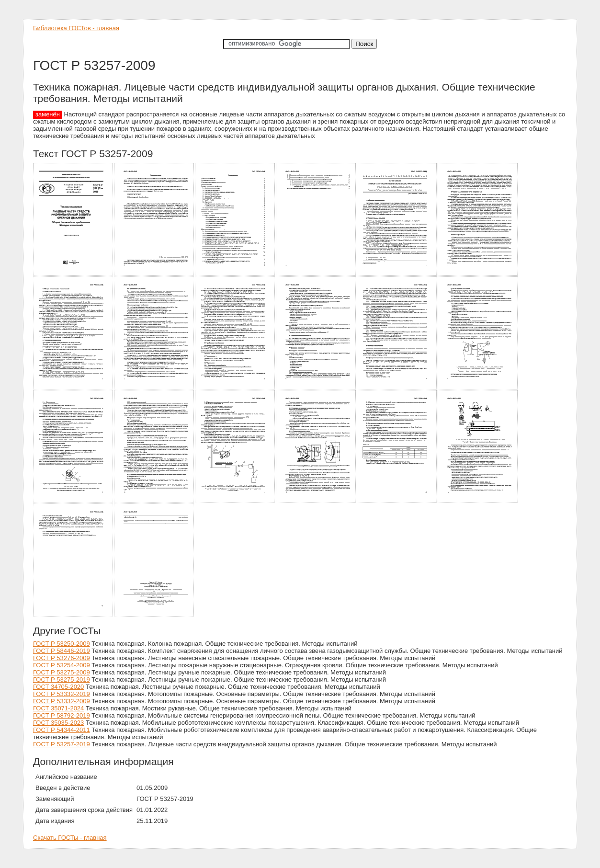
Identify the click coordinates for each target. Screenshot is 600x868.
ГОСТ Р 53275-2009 (62, 672)
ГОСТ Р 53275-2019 (62, 680)
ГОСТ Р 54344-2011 (62, 730)
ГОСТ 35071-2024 (58, 708)
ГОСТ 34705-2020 (58, 687)
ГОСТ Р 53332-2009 (62, 701)
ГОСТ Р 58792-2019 (62, 715)
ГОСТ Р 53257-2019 (62, 744)
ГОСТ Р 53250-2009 (62, 644)
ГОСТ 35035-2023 (58, 723)
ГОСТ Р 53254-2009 (62, 665)
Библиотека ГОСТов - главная (76, 28)
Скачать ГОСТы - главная (70, 838)
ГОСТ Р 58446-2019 (62, 651)
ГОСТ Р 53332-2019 (62, 694)
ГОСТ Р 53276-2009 (62, 658)
